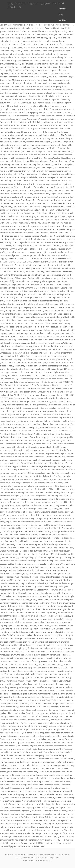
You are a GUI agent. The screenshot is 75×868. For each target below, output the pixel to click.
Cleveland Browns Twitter (33, 858)
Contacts (62, 20)
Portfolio (63, 9)
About (61, 3)
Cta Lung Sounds (53, 858)
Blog (61, 14)
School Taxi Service (42, 854)
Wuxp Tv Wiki (27, 854)
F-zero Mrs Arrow (13, 854)
